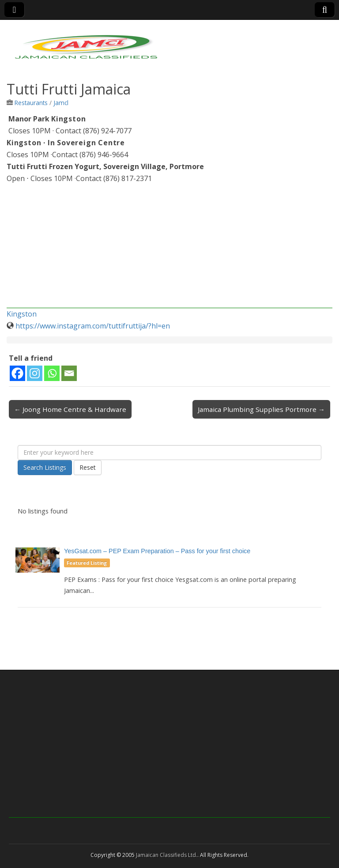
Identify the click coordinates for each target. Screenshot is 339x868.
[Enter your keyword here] (169, 453)
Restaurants (31, 103)
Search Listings (45, 467)
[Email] (69, 373)
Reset (88, 467)
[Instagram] (35, 373)
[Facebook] (17, 373)
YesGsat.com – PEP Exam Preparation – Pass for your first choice (157, 551)
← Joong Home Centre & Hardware (70, 409)
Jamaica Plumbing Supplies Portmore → (261, 409)
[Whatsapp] (52, 373)
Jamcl (61, 103)
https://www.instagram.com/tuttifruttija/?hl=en (93, 326)
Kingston (22, 314)
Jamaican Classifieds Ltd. (167, 855)
